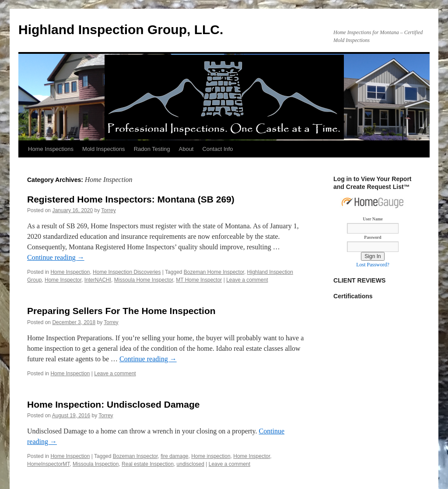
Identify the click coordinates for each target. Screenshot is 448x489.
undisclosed (191, 464)
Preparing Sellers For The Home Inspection (121, 311)
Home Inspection (70, 272)
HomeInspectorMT (48, 464)
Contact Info (217, 149)
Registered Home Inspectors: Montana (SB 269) (131, 199)
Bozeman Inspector (135, 456)
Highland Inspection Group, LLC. (121, 30)
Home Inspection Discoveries (127, 272)
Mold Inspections (104, 149)
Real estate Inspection (148, 464)
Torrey (108, 210)
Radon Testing (152, 149)
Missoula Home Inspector (144, 280)
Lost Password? (373, 265)
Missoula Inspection (96, 464)
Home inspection (211, 456)
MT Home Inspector (199, 280)
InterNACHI (98, 280)
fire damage (174, 456)
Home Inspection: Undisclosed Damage (113, 404)
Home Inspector (63, 280)
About (186, 149)
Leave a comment (247, 280)
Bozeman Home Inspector (214, 272)
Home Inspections (51, 149)
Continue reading (56, 257)
